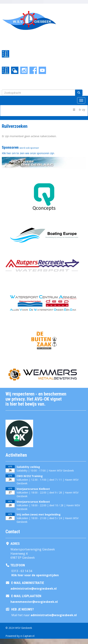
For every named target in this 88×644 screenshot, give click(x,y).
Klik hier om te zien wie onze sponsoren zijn (28, 153)
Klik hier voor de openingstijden (35, 575)
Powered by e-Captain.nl (20, 636)
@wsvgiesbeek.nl (34, 589)
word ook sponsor (29, 148)
